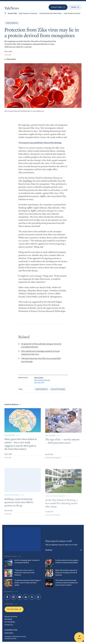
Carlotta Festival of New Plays (51, 13)
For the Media (10, 622)
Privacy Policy (9, 633)
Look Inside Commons (72, 13)
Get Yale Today (14, 609)
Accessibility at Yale (11, 630)
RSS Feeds (8, 619)
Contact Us (9, 625)
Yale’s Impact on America (28, 13)
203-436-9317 (39, 385)
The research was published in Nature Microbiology (40, 144)
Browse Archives (11, 617)
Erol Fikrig (27, 183)
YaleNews (12, 9)
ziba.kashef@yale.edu (42, 383)
